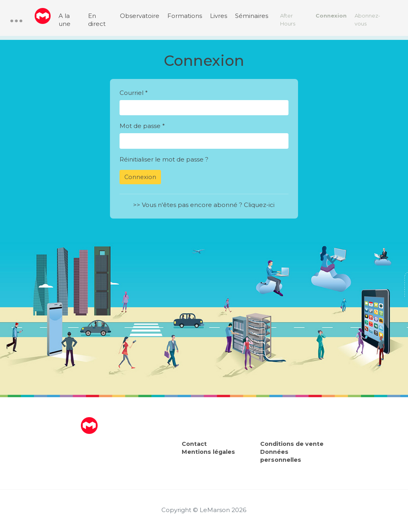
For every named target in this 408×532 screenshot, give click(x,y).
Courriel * (134, 93)
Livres (219, 16)
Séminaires (252, 16)
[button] (16, 21)
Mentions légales (208, 452)
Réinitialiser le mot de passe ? (164, 159)
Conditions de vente (292, 444)
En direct (97, 20)
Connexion (331, 16)
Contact (194, 444)
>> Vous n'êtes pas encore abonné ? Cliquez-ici (204, 205)
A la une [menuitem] (65, 20)
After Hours (288, 20)
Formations (185, 16)
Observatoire (140, 16)
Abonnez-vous (367, 20)
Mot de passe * (142, 126)
